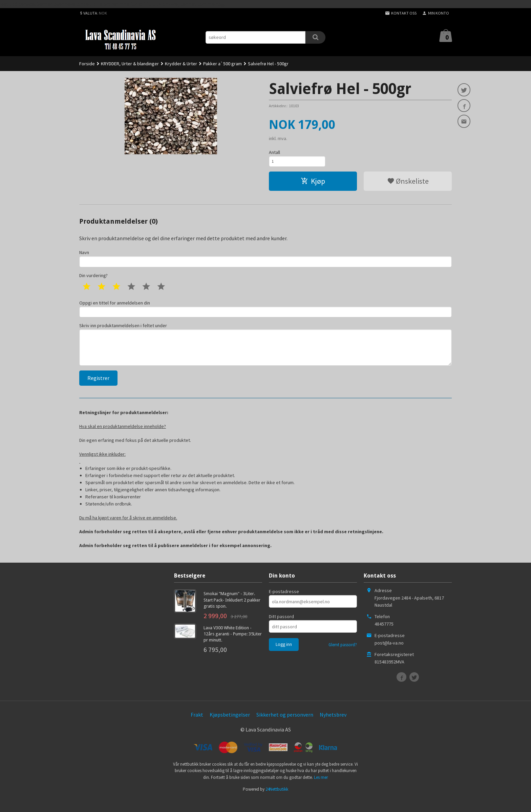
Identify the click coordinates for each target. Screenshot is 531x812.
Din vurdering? (93, 280)
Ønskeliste (408, 183)
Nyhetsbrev (333, 727)
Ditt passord (281, 629)
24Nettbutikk (277, 802)
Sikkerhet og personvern (285, 727)
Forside (87, 64)
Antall (274, 152)
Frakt (197, 727)
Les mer (321, 790)
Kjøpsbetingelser (230, 727)
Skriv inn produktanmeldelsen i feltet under (265, 353)
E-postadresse (284, 604)
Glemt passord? (343, 657)
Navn (265, 261)
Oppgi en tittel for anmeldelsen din (265, 314)
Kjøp (313, 183)
